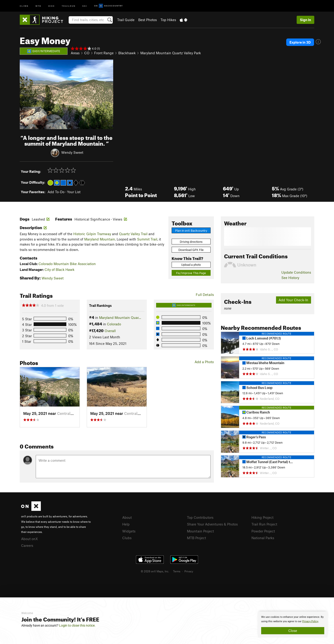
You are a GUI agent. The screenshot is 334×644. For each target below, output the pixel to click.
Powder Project (263, 531)
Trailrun (69, 6)
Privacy (189, 571)
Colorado (114, 324)
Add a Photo (204, 362)
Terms (177, 571)
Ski (85, 6)
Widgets (129, 531)
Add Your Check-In (293, 300)
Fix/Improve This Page (191, 273)
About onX (29, 539)
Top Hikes (168, 20)
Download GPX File (191, 250)
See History (290, 278)
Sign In (305, 20)
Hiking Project (262, 517)
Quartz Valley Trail (133, 234)
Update (296, 272)
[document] (293, 625)
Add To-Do (56, 192)
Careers (27, 545)
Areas (75, 53)
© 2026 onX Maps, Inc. (155, 571)
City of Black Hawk (59, 269)
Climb (24, 6)
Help (126, 524)
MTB (38, 6)
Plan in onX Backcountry (191, 231)
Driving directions (191, 242)
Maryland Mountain (100, 239)
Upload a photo (191, 265)
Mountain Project (200, 531)
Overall (110, 331)
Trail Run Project (264, 524)
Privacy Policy (310, 621)
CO (87, 53)
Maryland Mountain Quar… (120, 317)
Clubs (127, 538)
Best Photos (148, 20)
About (127, 517)
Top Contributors (200, 517)
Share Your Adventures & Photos (212, 524)
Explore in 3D (300, 42)
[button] (24, 94)
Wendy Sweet (72, 152)
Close (293, 631)
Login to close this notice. (77, 625)
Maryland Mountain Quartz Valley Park (171, 53)
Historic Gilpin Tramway (92, 234)
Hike (51, 6)
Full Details (205, 295)
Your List (74, 192)
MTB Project (196, 538)
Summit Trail (147, 239)
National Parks (263, 538)
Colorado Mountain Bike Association (67, 264)
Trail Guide (126, 20)
